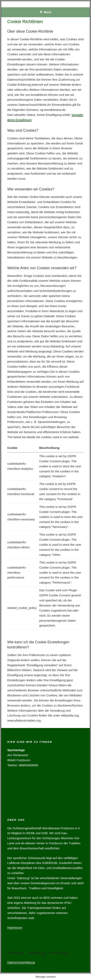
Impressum (15, 927)
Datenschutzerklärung (21, 962)
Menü (45, 12)
